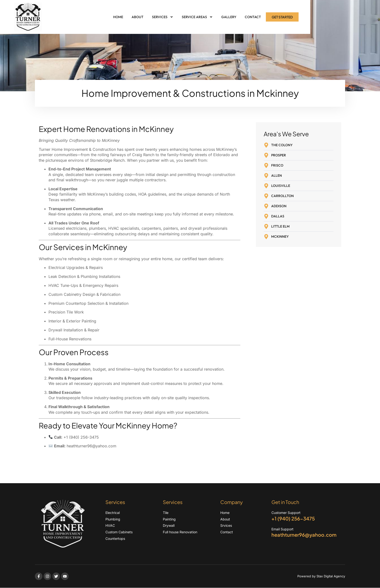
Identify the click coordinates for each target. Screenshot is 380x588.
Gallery (229, 17)
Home (118, 17)
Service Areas (197, 17)
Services (163, 17)
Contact (253, 17)
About (138, 17)
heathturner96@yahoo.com (91, 446)
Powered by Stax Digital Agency (321, 576)
